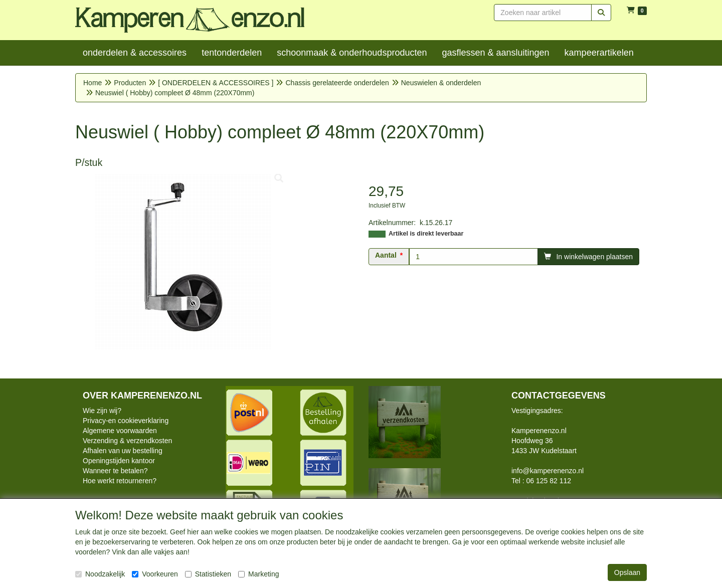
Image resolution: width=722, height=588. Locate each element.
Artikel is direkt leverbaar (426, 234)
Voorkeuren (155, 574)
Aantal (386, 255)
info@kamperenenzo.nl (548, 471)
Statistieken (208, 574)
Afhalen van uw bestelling (123, 451)
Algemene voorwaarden (120, 431)
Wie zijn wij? (102, 411)
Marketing (258, 574)
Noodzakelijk (100, 574)
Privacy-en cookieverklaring (126, 421)
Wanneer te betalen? (115, 471)
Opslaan (627, 572)
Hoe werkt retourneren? (120, 481)
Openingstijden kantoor (119, 461)
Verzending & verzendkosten (127, 441)
